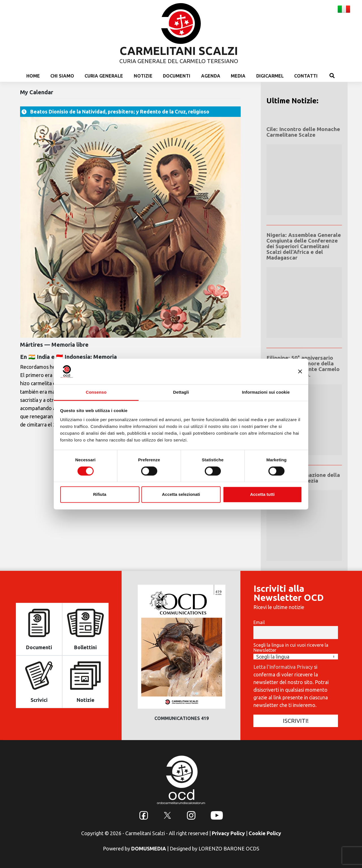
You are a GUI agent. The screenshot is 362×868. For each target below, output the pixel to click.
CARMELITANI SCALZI (179, 51)
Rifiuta (100, 495)
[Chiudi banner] (300, 371)
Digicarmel (270, 76)
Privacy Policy (228, 833)
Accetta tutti (262, 495)
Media (238, 76)
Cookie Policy (265, 833)
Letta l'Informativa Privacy (283, 667)
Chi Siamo (62, 76)
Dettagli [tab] (181, 392)
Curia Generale (104, 76)
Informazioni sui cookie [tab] (266, 392)
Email (259, 622)
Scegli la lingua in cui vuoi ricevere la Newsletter (291, 648)
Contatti (306, 76)
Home (33, 76)
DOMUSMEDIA (149, 848)
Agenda (211, 76)
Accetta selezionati (181, 495)
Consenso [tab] (96, 392)
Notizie (143, 76)
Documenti (177, 76)
